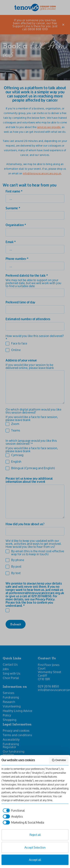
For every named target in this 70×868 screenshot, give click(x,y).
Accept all (35, 860)
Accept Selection (35, 847)
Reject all (35, 835)
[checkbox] (13, 810)
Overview (59, 760)
